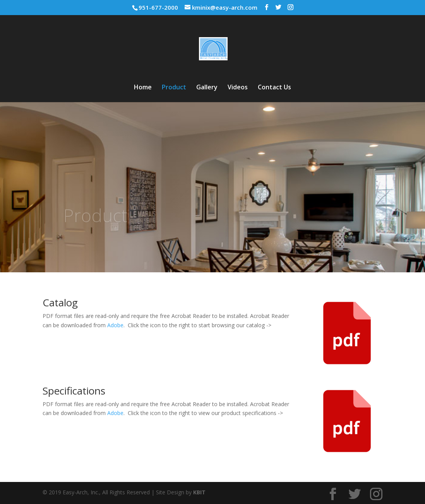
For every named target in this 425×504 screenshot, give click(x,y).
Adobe (115, 325)
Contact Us (274, 88)
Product (174, 88)
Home (143, 88)
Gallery (207, 88)
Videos (238, 88)
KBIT (199, 492)
